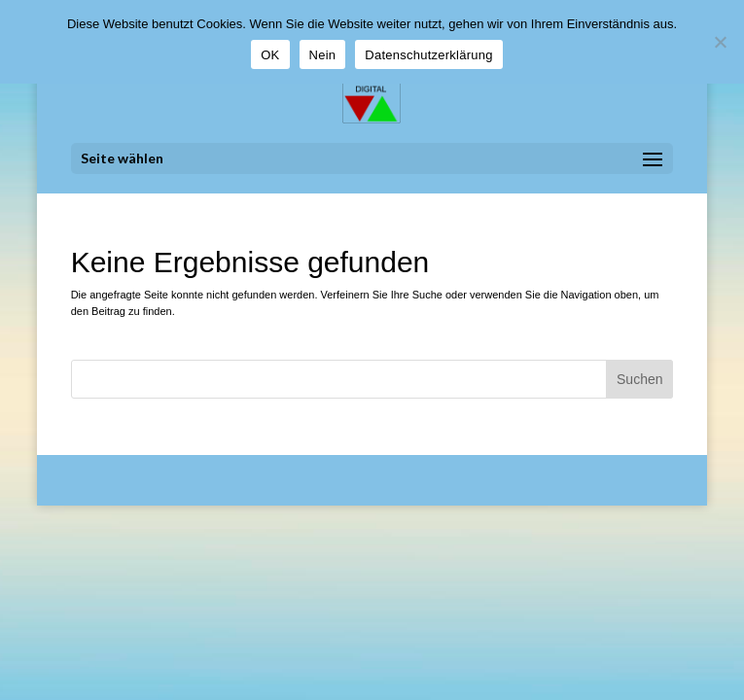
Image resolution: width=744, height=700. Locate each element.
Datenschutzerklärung (428, 55)
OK (270, 55)
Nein (323, 55)
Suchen (639, 379)
